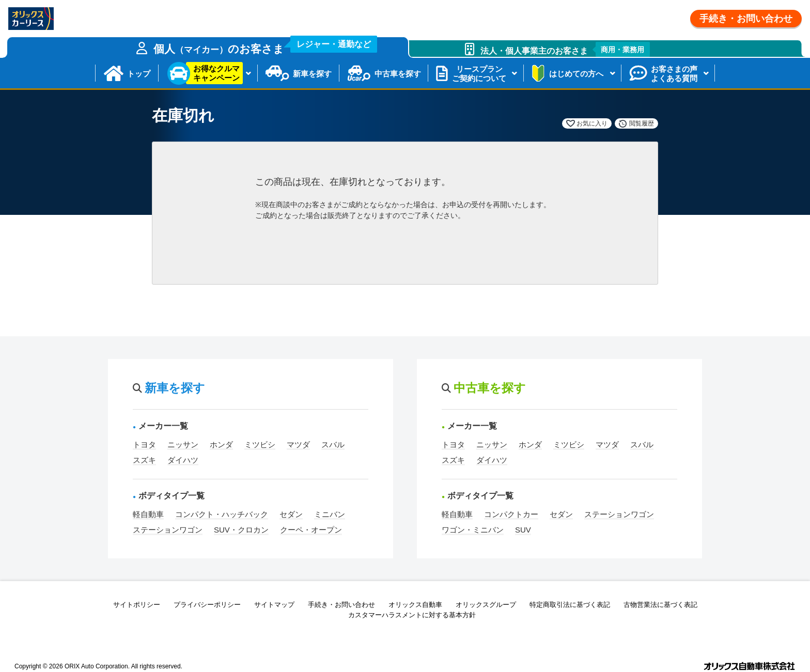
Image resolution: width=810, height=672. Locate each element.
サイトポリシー (137, 605)
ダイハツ (183, 460)
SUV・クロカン (241, 530)
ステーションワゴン (168, 530)
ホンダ (221, 444)
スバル (333, 444)
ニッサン (183, 444)
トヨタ (144, 444)
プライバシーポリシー (207, 605)
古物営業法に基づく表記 (660, 605)
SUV (523, 530)
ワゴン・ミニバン (473, 530)
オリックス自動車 (415, 605)
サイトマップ (274, 605)
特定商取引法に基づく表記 (570, 605)
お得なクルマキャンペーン (216, 73)
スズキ (144, 460)
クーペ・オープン (311, 530)
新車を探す (312, 74)
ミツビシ (260, 444)
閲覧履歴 (642, 123)
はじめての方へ (576, 74)
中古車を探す (398, 74)
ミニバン (330, 514)
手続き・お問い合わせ (746, 19)
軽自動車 (148, 514)
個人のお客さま (266, 46)
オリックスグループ (486, 605)
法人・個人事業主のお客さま (565, 49)
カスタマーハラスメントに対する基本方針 (412, 615)
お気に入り (592, 123)
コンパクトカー (511, 514)
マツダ (298, 444)
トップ (139, 74)
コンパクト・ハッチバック (222, 514)
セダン (291, 514)
